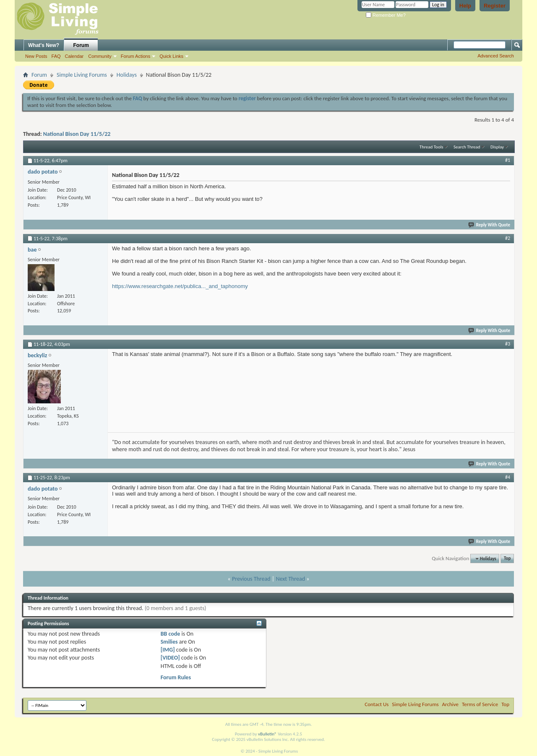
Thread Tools (431, 147)
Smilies (169, 642)
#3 (508, 344)
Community (100, 56)
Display (497, 147)
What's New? (44, 45)
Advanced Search (496, 56)
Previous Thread (251, 579)
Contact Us (377, 704)
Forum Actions (136, 56)
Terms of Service (480, 704)
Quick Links (171, 56)
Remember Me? (386, 15)
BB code (171, 634)
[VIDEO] (170, 658)
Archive (450, 704)
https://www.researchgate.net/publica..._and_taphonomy (180, 286)
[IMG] (168, 650)
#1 (508, 160)
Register (495, 6)
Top (507, 559)
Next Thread (290, 579)
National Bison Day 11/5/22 (77, 134)
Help (465, 6)
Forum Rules (176, 677)
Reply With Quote (490, 225)
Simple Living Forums (82, 75)
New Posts (36, 56)
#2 (508, 238)
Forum (81, 45)
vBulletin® (267, 734)
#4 (508, 477)
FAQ (56, 56)
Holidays (127, 75)
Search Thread (467, 147)
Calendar (74, 56)
